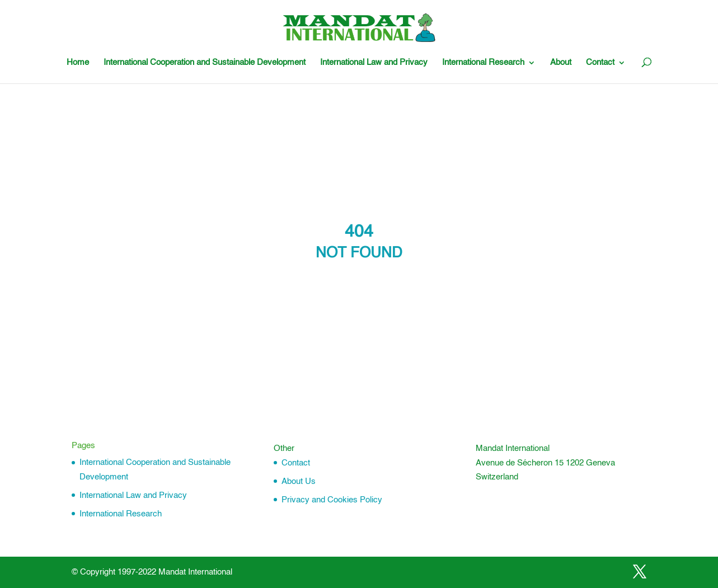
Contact (600, 63)
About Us (299, 481)
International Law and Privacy (374, 63)
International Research (483, 63)
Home (78, 63)
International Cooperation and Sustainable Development (205, 63)
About (561, 63)
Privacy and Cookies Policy (332, 500)
